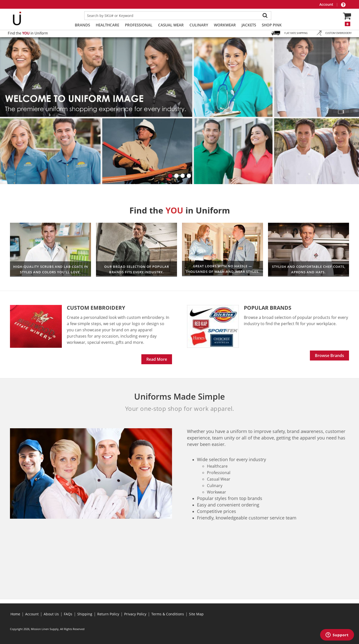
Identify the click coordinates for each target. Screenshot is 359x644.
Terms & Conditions (168, 614)
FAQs (68, 614)
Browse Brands (329, 356)
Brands (82, 25)
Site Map (196, 614)
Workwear (225, 25)
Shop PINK (272, 25)
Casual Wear (171, 25)
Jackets (249, 25)
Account (327, 4)
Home (15, 614)
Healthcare (107, 25)
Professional (139, 25)
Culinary (199, 25)
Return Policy (108, 614)
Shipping (85, 614)
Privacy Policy (135, 614)
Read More (157, 359)
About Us (51, 614)
